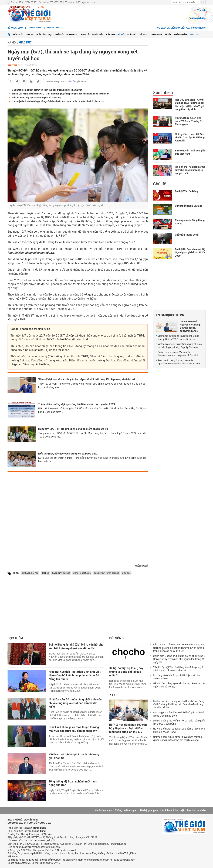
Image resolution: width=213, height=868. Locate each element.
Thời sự (30, 35)
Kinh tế (85, 35)
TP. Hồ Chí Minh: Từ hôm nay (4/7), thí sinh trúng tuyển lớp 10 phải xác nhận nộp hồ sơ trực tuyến (60, 94)
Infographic (35, 28)
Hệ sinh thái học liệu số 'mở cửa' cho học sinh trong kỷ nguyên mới (190, 170)
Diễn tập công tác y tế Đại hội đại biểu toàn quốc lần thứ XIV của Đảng (179, 722)
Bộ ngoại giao (15, 28)
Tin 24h (201, 10)
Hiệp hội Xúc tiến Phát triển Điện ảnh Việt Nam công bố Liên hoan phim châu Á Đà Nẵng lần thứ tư (75, 675)
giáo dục (126, 573)
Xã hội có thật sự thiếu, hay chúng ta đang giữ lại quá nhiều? (126, 672)
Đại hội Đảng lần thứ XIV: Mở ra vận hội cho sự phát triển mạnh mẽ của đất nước (76, 646)
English (194, 35)
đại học (45, 573)
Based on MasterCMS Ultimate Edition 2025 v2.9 (34, 863)
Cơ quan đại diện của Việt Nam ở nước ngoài (181, 28)
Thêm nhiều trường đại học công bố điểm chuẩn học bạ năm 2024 (77, 404)
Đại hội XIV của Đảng (186, 191)
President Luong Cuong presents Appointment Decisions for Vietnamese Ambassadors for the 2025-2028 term (180, 362)
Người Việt (97, 35)
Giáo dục (25, 43)
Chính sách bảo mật (173, 810)
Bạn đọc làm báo (196, 810)
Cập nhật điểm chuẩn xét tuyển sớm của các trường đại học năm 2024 (47, 90)
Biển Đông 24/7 (44, 35)
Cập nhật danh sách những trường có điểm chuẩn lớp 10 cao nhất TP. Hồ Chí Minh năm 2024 (58, 101)
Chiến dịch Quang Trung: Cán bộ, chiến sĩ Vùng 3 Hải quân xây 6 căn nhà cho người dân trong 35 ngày (179, 659)
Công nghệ (157, 35)
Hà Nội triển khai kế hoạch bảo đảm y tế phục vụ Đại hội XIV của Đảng (179, 730)
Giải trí (131, 35)
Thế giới (59, 35)
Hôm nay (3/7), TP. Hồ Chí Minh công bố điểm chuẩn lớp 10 (73, 429)
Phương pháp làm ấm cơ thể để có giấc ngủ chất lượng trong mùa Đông (179, 714)
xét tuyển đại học (30, 573)
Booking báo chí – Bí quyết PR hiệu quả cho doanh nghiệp (176, 677)
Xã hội (121, 35)
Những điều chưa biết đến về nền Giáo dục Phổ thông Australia (190, 137)
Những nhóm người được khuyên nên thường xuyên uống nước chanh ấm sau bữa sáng (177, 738)
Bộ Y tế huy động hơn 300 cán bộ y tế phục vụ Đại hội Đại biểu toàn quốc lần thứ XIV (128, 728)
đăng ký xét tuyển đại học (106, 573)
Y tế (112, 695)
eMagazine (53, 28)
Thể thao (143, 35)
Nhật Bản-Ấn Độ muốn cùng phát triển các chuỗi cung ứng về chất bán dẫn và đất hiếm (75, 703)
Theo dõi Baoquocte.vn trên (58, 81)
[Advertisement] (78, 517)
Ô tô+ (168, 35)
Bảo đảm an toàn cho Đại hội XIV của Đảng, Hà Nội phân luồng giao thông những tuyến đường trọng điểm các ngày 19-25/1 (178, 648)
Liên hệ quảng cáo (149, 810)
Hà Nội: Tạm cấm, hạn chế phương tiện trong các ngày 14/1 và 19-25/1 (179, 685)
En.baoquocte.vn (170, 315)
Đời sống (116, 638)
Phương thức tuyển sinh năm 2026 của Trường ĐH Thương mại (189, 121)
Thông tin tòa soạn (125, 810)
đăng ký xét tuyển (82, 573)
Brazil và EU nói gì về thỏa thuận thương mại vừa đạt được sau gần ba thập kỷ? (74, 729)
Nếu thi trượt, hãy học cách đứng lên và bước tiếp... (38, 98)
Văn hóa (111, 35)
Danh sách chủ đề (197, 18)
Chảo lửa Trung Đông (187, 235)
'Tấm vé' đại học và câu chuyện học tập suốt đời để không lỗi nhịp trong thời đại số (86, 379)
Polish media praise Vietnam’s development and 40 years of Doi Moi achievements (178, 354)
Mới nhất (18, 35)
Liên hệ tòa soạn (103, 810)
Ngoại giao (72, 35)
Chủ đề (160, 184)
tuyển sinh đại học (61, 573)
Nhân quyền (180, 35)
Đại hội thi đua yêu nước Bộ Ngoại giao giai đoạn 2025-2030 (190, 252)
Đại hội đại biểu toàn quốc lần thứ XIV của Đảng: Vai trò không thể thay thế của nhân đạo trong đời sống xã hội (179, 704)
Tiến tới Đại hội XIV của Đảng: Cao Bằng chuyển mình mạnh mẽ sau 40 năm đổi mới (179, 669)
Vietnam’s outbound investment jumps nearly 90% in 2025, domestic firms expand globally (178, 338)
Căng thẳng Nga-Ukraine (189, 206)
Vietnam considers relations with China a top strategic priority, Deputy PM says (180, 346)
